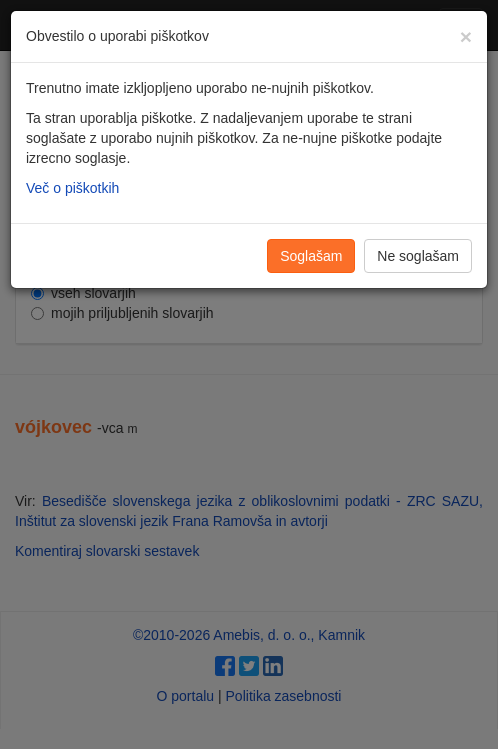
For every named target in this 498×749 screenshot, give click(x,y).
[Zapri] (466, 36)
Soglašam (311, 256)
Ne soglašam (418, 256)
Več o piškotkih (72, 188)
